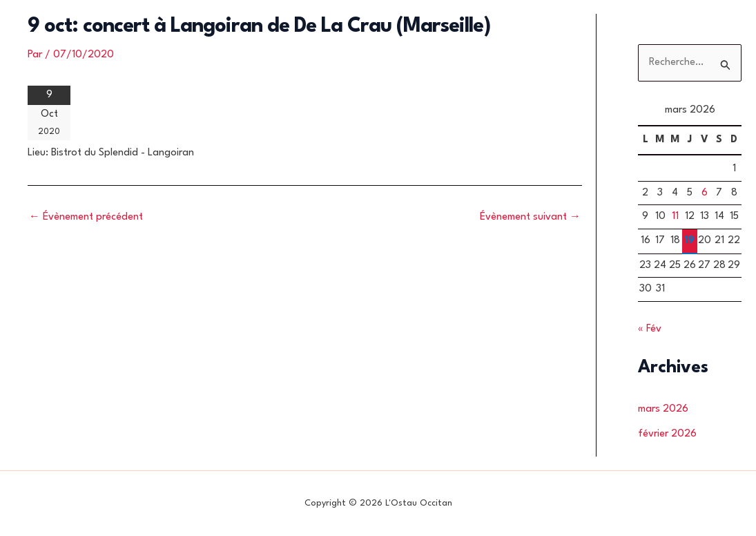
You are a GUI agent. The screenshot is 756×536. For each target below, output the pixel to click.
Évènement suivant (530, 217)
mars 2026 (663, 409)
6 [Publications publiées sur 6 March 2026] (705, 193)
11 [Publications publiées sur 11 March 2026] (675, 217)
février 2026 (667, 434)
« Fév (650, 329)
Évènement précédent (86, 217)
